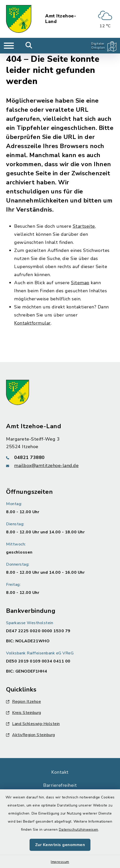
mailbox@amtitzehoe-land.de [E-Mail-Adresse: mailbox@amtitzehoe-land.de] (46, 466)
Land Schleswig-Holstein (33, 724)
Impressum (60, 862)
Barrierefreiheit (60, 785)
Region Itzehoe (23, 702)
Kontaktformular (32, 323)
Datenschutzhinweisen (79, 830)
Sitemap (80, 283)
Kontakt (60, 772)
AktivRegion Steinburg (31, 735)
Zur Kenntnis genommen (60, 845)
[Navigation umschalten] (9, 46)
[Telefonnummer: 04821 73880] (60, 457)
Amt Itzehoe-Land (61, 19)
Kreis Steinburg (24, 713)
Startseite (84, 226)
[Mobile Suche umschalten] (29, 46)
